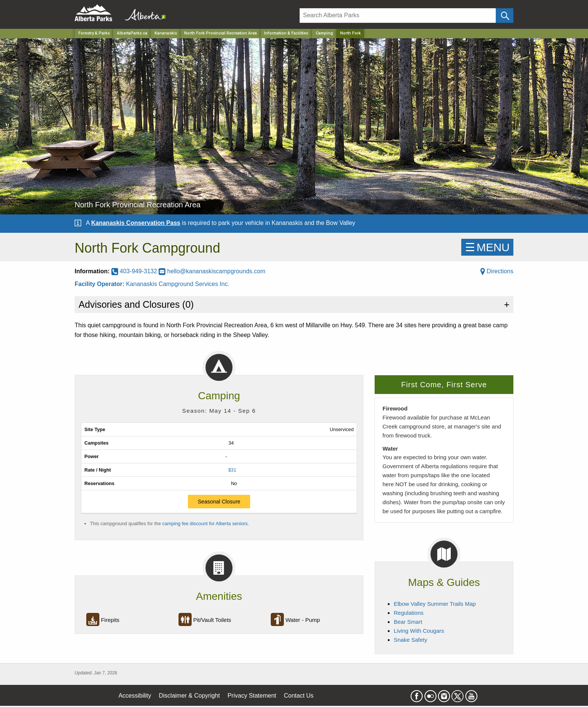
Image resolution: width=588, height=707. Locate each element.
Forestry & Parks (94, 33)
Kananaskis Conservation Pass (136, 223)
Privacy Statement (252, 696)
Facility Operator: (100, 284)
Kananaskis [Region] (166, 33)
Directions (497, 271)
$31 (232, 470)
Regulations (409, 613)
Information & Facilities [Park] (286, 33)
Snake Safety (410, 640)
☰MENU (487, 247)
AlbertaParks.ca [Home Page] (132, 33)
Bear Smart (408, 622)
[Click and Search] (505, 16)
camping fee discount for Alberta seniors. (206, 524)
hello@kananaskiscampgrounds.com (212, 271)
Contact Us (299, 696)
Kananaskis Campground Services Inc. (178, 284)
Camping (324, 33)
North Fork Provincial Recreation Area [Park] (220, 33)
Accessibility (135, 696)
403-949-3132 (135, 271)
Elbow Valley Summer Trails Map (435, 604)
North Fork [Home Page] (350, 33)
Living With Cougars (419, 631)
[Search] (398, 16)
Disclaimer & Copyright (190, 696)
